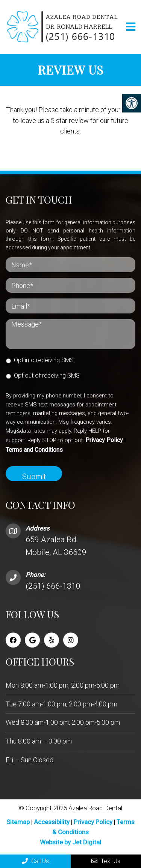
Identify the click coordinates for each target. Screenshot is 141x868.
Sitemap (18, 822)
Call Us (35, 861)
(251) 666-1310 (53, 586)
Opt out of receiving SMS (47, 376)
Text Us (106, 861)
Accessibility (52, 822)
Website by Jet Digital (70, 842)
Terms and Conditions (34, 450)
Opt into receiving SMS (44, 360)
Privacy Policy (104, 440)
